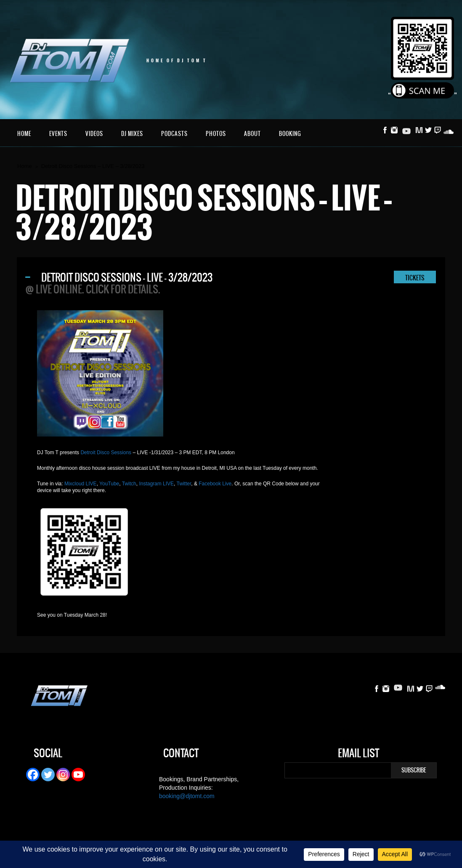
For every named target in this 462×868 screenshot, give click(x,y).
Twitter (184, 484)
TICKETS (415, 278)
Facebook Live (215, 484)
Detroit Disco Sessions (106, 453)
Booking (290, 134)
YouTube (109, 484)
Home (24, 134)
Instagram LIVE (156, 484)
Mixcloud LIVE (81, 484)
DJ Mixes (132, 134)
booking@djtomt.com (187, 796)
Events (58, 134)
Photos (216, 134)
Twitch (129, 484)
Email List (358, 754)
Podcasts (174, 134)
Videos (94, 134)
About (252, 134)
